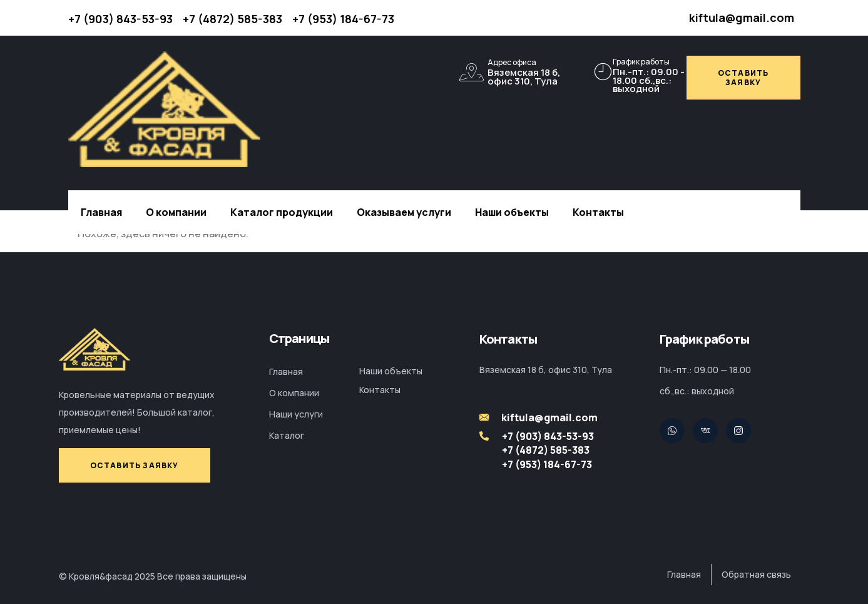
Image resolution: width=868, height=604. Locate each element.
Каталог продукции (282, 212)
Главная (101, 212)
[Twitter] (672, 431)
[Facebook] (738, 431)
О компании (176, 212)
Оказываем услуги (404, 212)
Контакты (598, 212)
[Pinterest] (705, 431)
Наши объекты (512, 212)
